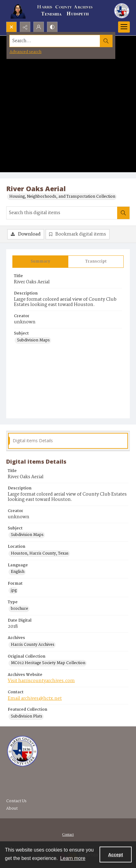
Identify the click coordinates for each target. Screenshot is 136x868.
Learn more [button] (73, 858)
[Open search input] (11, 27)
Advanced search (25, 52)
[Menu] (124, 27)
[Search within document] (123, 213)
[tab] (40, 262)
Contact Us (16, 801)
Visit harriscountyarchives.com (41, 681)
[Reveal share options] (25, 27)
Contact (68, 834)
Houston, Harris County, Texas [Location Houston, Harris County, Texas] (40, 554)
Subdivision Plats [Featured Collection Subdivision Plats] (27, 717)
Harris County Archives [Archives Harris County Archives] (33, 645)
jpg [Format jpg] (14, 591)
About (12, 809)
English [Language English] (18, 572)
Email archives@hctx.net (35, 699)
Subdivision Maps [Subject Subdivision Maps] (33, 340)
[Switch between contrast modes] (52, 27)
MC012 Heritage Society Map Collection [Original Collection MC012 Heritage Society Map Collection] (48, 663)
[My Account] (39, 27)
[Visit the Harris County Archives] (22, 751)
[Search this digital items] (62, 213)
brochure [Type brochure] (19, 609)
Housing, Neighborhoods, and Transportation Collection (62, 197)
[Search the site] (55, 41)
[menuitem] (68, 834)
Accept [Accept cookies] (116, 855)
